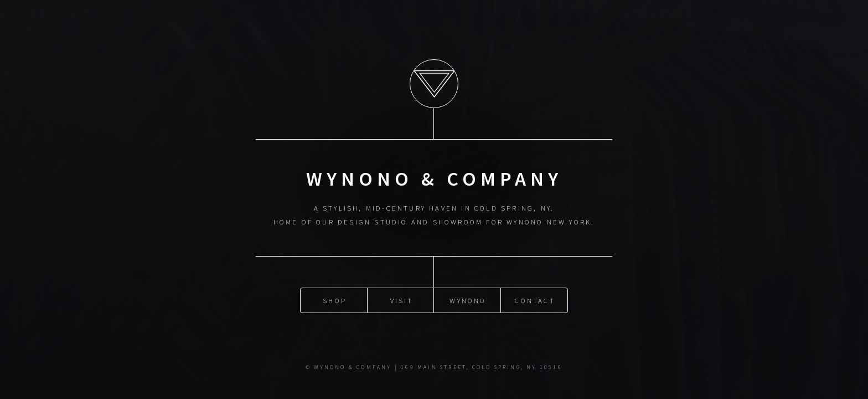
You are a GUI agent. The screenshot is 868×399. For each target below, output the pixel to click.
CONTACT (535, 300)
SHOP (335, 300)
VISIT (402, 300)
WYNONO (468, 300)
